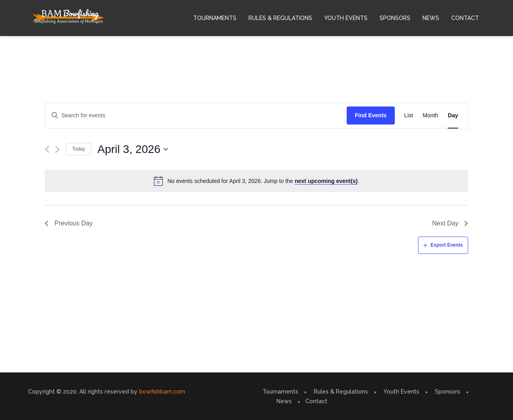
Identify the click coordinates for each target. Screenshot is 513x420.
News (431, 18)
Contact (465, 18)
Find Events (371, 115)
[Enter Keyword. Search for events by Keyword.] (196, 116)
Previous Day (74, 223)
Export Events (447, 245)
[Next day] (58, 149)
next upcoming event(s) (326, 181)
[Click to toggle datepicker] (133, 149)
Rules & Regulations (280, 18)
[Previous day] (47, 149)
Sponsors (395, 18)
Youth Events (346, 18)
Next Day (445, 223)
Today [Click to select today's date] (79, 149)
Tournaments (215, 18)
